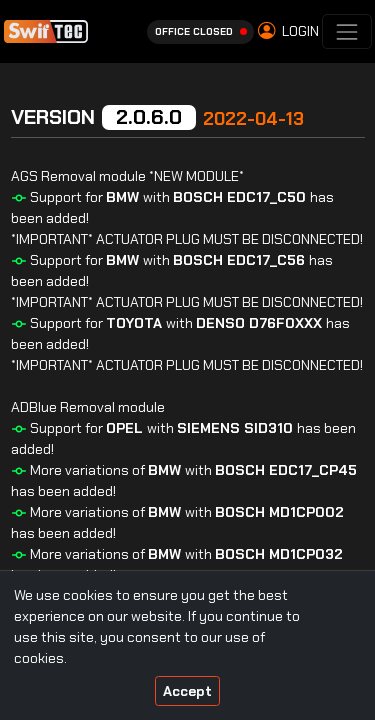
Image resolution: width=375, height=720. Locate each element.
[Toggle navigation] (346, 31)
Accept (187, 691)
